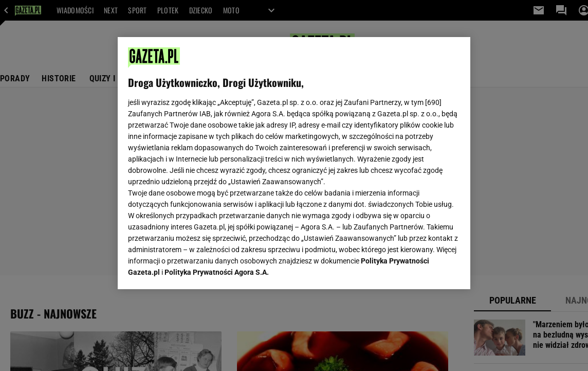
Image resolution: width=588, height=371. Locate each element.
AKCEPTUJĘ (425, 269)
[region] (294, 163)
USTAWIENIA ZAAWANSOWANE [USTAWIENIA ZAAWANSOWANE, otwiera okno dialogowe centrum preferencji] (195, 269)
